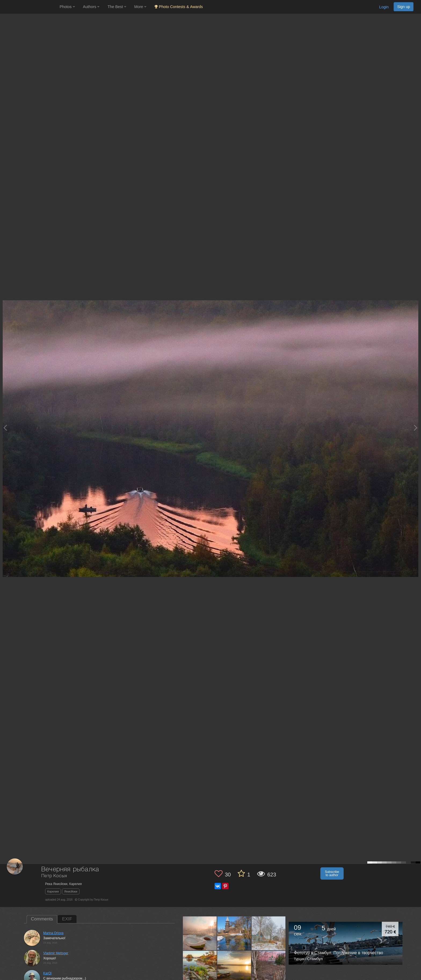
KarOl (47, 973)
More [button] (140, 7)
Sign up (404, 7)
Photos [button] (67, 7)
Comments (42, 919)
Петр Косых (54, 876)
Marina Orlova (53, 933)
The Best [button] (117, 7)
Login (384, 7)
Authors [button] (91, 7)
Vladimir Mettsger (56, 953)
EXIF (67, 919)
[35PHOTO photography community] (29, 7)
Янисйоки (71, 891)
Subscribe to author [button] (332, 873)
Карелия (53, 891)
